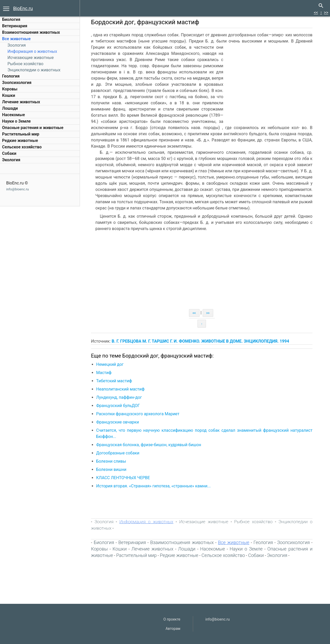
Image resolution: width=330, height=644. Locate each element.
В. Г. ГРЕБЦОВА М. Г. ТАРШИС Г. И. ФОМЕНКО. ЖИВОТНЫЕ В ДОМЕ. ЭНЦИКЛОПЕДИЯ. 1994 (200, 341)
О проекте (172, 619)
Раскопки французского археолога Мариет (138, 414)
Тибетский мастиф (114, 381)
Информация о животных (32, 51)
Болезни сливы (111, 461)
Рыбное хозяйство (25, 64)
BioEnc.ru (23, 8)
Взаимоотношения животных (31, 32)
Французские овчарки (118, 422)
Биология (11, 19)
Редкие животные (20, 141)
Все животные (16, 39)
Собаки (9, 153)
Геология (11, 76)
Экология (11, 160)
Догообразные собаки (118, 453)
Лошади (10, 108)
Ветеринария (15, 26)
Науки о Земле (16, 121)
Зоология (17, 45)
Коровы (10, 89)
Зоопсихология (17, 83)
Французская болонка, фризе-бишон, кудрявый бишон (149, 445)
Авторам (173, 629)
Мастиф (104, 373)
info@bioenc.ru (18, 189)
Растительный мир (21, 134)
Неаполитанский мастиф (120, 389)
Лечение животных (21, 102)
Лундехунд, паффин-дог (119, 397)
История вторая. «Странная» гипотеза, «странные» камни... (153, 486)
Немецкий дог (110, 364)
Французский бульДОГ (118, 406)
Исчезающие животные (31, 58)
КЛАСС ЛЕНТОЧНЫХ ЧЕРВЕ (123, 478)
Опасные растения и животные (33, 128)
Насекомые (14, 115)
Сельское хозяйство (22, 147)
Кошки (9, 95)
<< (316, 12)
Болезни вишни (111, 469)
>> (326, 12)
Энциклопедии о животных (34, 70)
